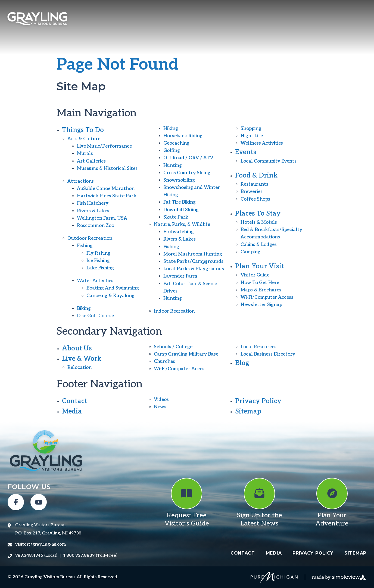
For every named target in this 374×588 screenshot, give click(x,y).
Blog (242, 363)
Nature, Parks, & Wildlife (182, 225)
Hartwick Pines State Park (107, 196)
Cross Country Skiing (187, 173)
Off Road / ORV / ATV (188, 158)
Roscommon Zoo (96, 226)
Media (72, 411)
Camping (250, 252)
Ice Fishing (98, 261)
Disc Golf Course (95, 316)
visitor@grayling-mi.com (40, 544)
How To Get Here (260, 283)
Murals (85, 154)
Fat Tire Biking (180, 202)
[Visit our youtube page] (39, 502)
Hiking (171, 129)
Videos (161, 400)
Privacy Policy (258, 401)
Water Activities (95, 281)
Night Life (252, 136)
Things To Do (83, 130)
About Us (77, 348)
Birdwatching (179, 232)
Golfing (172, 151)
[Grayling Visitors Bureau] (37, 19)
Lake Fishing (100, 268)
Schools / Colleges (174, 347)
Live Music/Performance (104, 146)
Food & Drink (256, 175)
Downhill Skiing (181, 210)
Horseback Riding (183, 136)
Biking (84, 309)
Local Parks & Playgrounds (194, 269)
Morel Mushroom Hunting (193, 254)
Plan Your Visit (260, 266)
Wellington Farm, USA (102, 218)
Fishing (85, 246)
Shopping (251, 129)
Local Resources (258, 347)
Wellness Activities (262, 143)
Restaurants (254, 184)
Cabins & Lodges (259, 245)
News (160, 407)
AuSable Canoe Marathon (106, 189)
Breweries (252, 192)
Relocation (80, 368)
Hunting (173, 166)
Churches (164, 362)
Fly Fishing (98, 253)
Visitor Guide (255, 275)
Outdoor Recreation (90, 238)
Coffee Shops (255, 199)
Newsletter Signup (261, 305)
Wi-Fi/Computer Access (267, 297)
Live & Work (82, 359)
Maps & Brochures (261, 290)
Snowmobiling (179, 180)
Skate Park (176, 217)
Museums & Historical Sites (107, 169)
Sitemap (248, 411)
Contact (75, 401)
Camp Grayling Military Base (186, 354)
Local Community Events (269, 161)
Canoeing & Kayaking (110, 296)
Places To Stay (258, 214)
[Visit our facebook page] (16, 502)
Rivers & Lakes (93, 211)
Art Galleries (91, 161)
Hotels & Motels (259, 222)
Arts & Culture (84, 139)
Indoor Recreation (174, 311)
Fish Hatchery (93, 203)
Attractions (81, 181)
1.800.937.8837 (79, 556)
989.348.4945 (29, 556)
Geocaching (176, 143)
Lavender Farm (180, 276)
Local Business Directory (268, 354)
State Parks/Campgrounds (193, 262)
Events (246, 152)
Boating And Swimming (113, 288)
